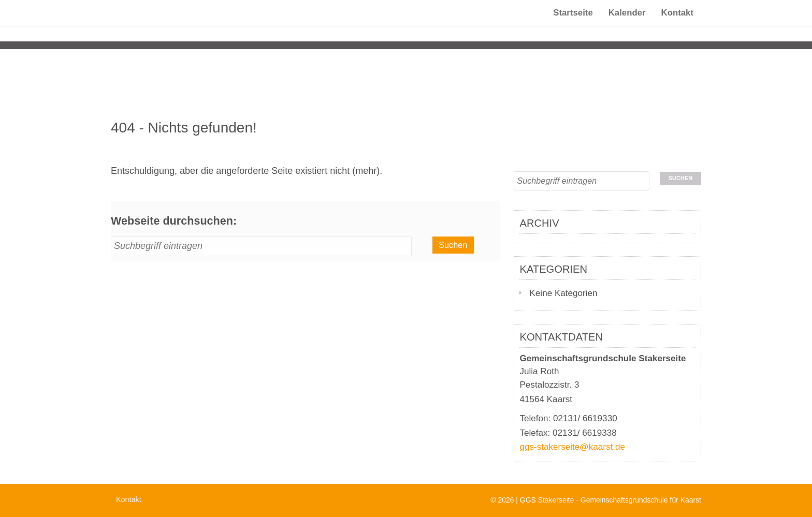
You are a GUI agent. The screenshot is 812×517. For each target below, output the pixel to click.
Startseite (573, 23)
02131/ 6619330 (585, 418)
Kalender (627, 23)
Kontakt (677, 23)
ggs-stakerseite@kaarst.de (572, 447)
